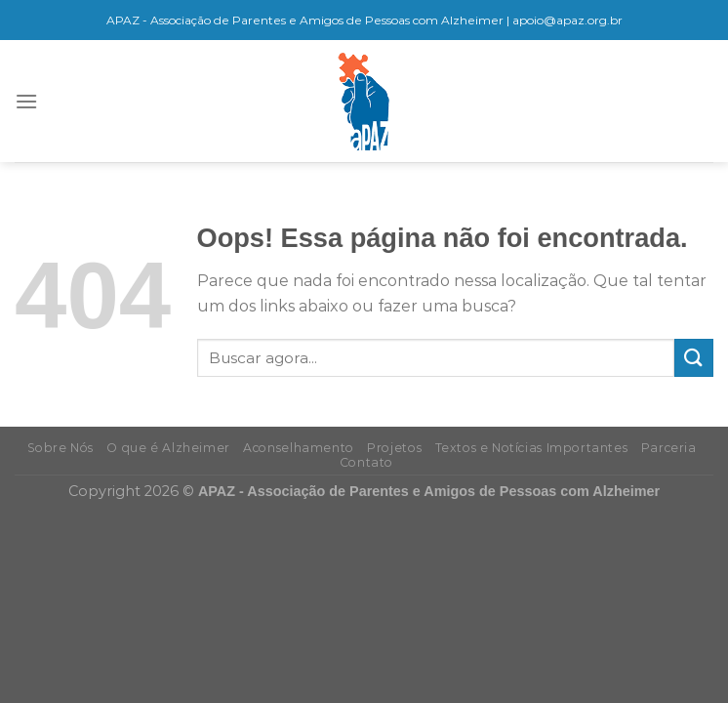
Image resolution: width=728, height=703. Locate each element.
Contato (366, 462)
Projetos (394, 448)
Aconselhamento (299, 448)
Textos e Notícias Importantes (532, 448)
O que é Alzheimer (168, 448)
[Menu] (26, 101)
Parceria (669, 448)
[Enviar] (694, 358)
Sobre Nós (61, 448)
